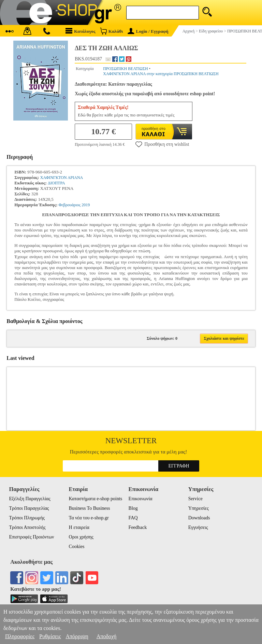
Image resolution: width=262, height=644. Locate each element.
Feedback (138, 527)
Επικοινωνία (141, 499)
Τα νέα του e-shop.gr (89, 518)
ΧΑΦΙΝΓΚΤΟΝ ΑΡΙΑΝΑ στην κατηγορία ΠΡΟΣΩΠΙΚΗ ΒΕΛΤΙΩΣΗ (161, 74)
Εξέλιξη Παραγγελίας (30, 499)
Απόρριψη (77, 636)
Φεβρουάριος (70, 205)
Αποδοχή (107, 636)
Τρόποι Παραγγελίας (29, 508)
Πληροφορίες (20, 636)
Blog (133, 508)
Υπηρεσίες (199, 508)
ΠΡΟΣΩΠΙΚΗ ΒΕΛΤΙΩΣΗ (126, 69)
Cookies (77, 547)
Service (195, 499)
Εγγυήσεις (198, 527)
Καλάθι (111, 31)
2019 (86, 205)
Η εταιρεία (79, 527)
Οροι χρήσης (81, 537)
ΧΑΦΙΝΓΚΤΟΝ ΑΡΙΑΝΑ (62, 178)
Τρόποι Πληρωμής (27, 518)
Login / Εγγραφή (148, 31)
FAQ (133, 518)
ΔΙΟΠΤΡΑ (56, 183)
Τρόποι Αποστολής (27, 527)
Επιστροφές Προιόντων (31, 537)
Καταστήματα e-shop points (96, 499)
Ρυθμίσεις (50, 636)
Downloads (199, 518)
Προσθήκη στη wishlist (162, 144)
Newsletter (131, 441)
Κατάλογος (81, 31)
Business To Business (90, 508)
